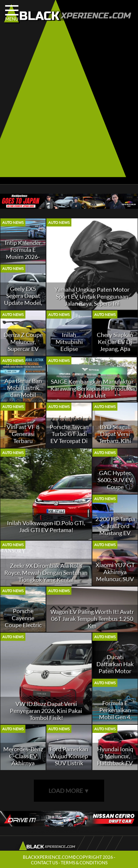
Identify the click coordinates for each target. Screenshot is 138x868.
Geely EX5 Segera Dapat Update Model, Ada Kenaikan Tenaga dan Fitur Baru (23, 306)
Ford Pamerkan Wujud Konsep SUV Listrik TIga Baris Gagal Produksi (69, 763)
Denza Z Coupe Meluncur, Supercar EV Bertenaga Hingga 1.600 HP (23, 352)
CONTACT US (44, 863)
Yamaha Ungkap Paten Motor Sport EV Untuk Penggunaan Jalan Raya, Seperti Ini (92, 296)
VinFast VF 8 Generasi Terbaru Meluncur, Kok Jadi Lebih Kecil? (23, 444)
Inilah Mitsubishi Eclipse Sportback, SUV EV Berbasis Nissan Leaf (69, 352)
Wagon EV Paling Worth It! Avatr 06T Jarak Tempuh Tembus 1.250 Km (92, 619)
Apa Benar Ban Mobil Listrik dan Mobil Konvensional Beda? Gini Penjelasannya (23, 398)
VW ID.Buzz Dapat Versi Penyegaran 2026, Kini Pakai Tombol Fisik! (46, 711)
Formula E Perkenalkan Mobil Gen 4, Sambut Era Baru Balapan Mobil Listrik (115, 720)
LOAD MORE (69, 790)
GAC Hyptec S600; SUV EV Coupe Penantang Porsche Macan (115, 487)
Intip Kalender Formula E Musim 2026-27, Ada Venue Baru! (23, 256)
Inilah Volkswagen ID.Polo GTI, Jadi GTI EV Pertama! (46, 526)
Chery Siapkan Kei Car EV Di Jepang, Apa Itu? (115, 345)
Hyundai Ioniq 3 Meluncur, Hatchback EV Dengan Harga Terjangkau (115, 763)
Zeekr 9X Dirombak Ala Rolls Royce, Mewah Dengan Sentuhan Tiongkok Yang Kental (46, 572)
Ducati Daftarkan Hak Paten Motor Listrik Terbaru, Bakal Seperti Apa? (115, 674)
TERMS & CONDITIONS (84, 863)
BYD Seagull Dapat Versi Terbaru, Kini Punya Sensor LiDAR (115, 441)
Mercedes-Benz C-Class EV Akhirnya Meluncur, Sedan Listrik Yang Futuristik (23, 766)
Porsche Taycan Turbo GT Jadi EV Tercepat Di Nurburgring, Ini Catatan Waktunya (69, 444)
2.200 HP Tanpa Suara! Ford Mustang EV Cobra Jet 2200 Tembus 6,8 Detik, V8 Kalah (115, 536)
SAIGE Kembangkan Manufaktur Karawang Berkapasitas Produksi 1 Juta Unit (92, 388)
